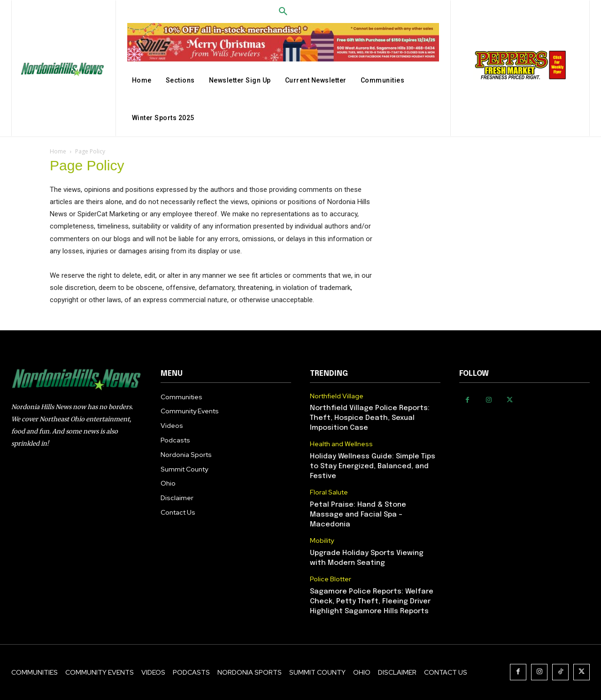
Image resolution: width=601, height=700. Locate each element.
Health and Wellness (341, 444)
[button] (283, 12)
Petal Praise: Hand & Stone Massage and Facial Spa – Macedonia (358, 515)
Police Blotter (331, 579)
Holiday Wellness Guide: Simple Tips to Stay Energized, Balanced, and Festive (373, 466)
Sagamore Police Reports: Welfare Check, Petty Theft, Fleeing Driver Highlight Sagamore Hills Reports (372, 601)
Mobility (322, 541)
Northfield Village (337, 396)
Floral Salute (329, 492)
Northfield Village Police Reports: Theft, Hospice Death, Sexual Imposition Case (370, 418)
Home (58, 151)
